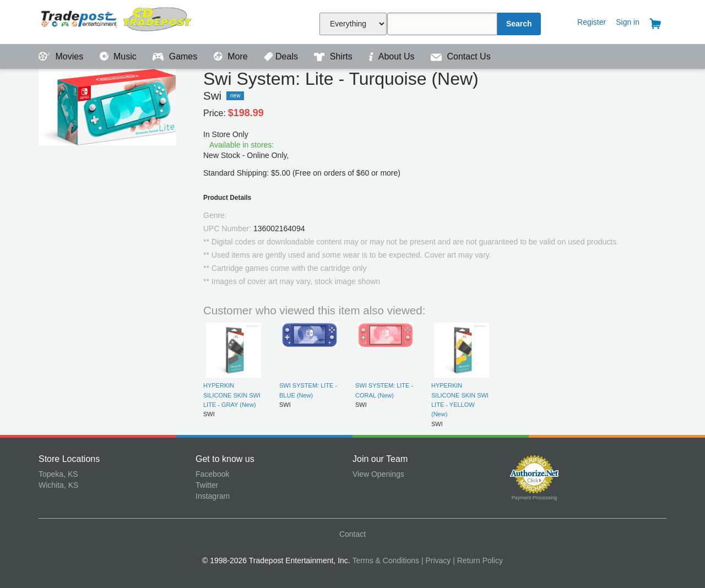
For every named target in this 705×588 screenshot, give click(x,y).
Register (592, 22)
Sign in (628, 22)
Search (519, 24)
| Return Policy (478, 560)
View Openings (378, 474)
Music (120, 56)
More (232, 56)
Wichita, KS (58, 485)
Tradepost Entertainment (117, 21)
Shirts (334, 56)
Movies (62, 56)
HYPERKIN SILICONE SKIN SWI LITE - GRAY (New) (232, 395)
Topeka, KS (58, 474)
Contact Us (461, 56)
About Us (393, 56)
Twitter (207, 485)
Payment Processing (535, 498)
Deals (282, 56)
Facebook (212, 474)
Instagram (213, 496)
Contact (352, 534)
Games (176, 56)
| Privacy (436, 560)
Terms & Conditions (386, 560)
